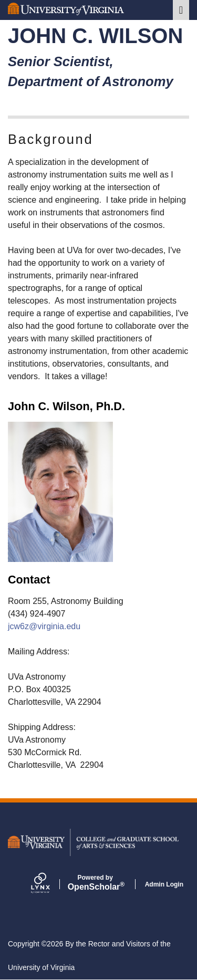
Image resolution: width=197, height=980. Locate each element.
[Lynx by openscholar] (49, 884)
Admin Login (164, 884)
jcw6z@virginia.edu (44, 626)
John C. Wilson (95, 36)
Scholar (95, 883)
